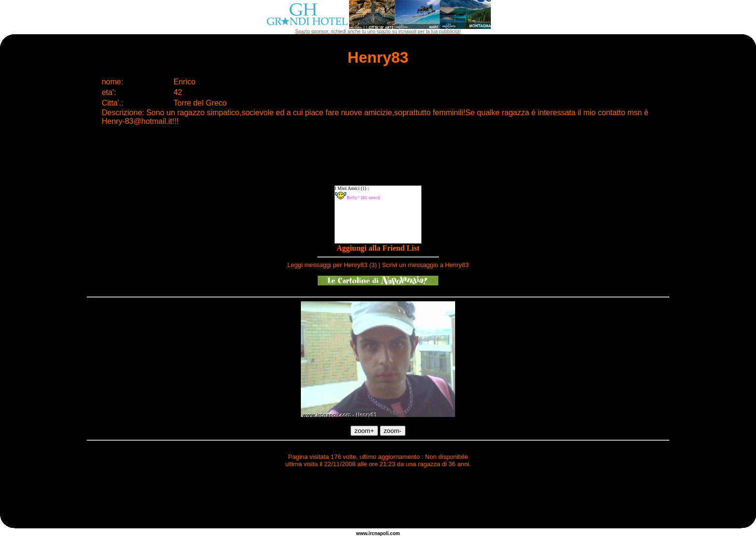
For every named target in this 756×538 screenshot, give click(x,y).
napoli (382, 533)
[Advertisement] (378, 499)
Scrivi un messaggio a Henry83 (425, 265)
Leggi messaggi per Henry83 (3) (332, 265)
